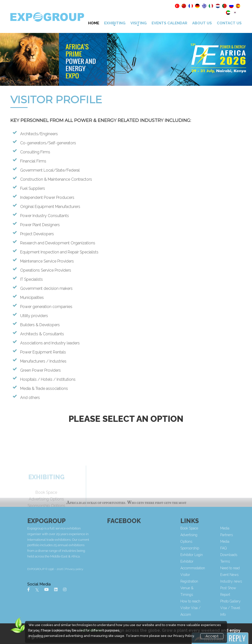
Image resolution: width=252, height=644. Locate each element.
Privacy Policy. (184, 636)
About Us (202, 23)
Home (94, 23)
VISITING (139, 23)
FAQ (241, 548)
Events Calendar (169, 23)
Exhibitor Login (209, 555)
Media (242, 542)
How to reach (208, 601)
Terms (243, 561)
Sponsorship (207, 548)
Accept (212, 636)
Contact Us (229, 23)
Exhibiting (115, 23)
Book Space (207, 528)
